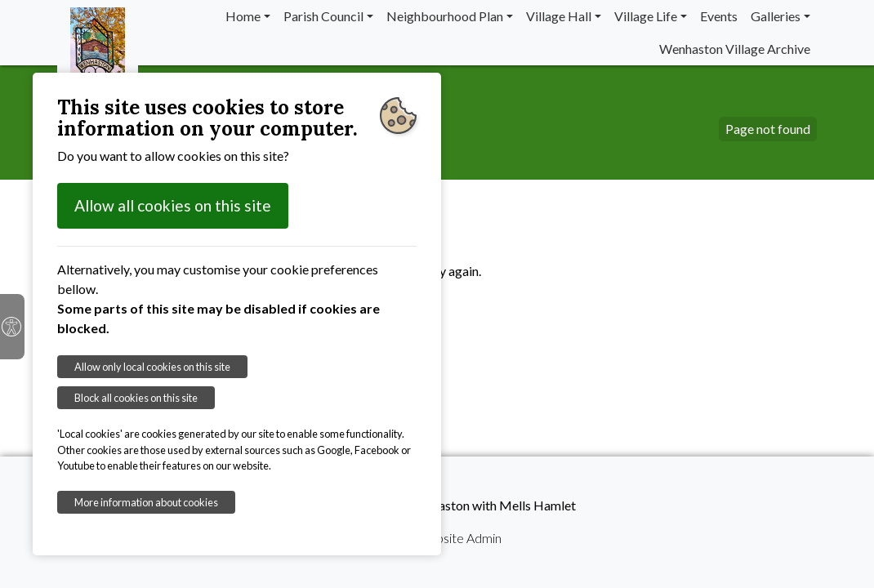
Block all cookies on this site (136, 398)
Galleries (776, 16)
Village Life (646, 16)
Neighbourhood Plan (445, 16)
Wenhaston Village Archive (735, 49)
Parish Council (323, 16)
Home (243, 16)
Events (719, 16)
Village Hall (559, 16)
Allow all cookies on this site (173, 205)
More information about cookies (146, 502)
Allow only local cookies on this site (152, 367)
